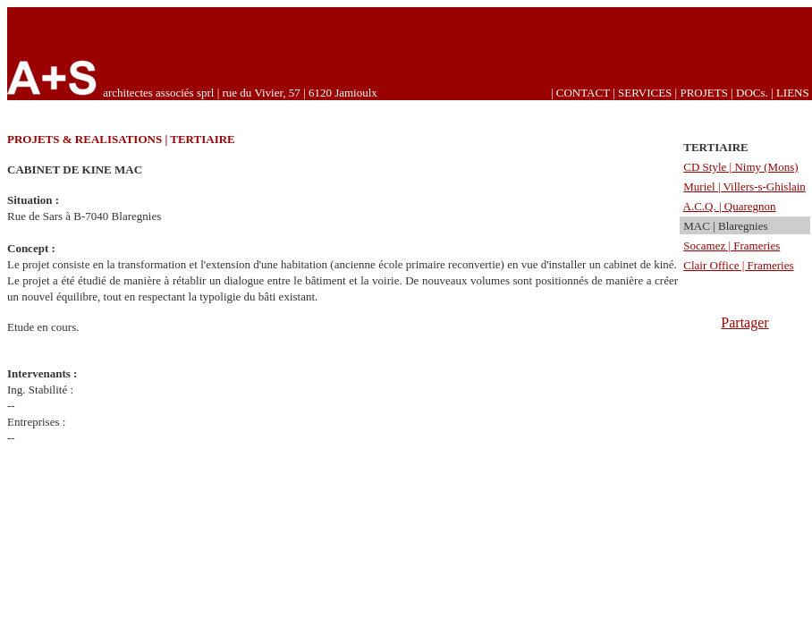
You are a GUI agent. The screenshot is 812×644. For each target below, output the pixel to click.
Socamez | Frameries (732, 246)
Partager (744, 322)
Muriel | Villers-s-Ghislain (744, 186)
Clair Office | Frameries (738, 265)
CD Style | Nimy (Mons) (740, 167)
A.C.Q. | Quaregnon (730, 206)
